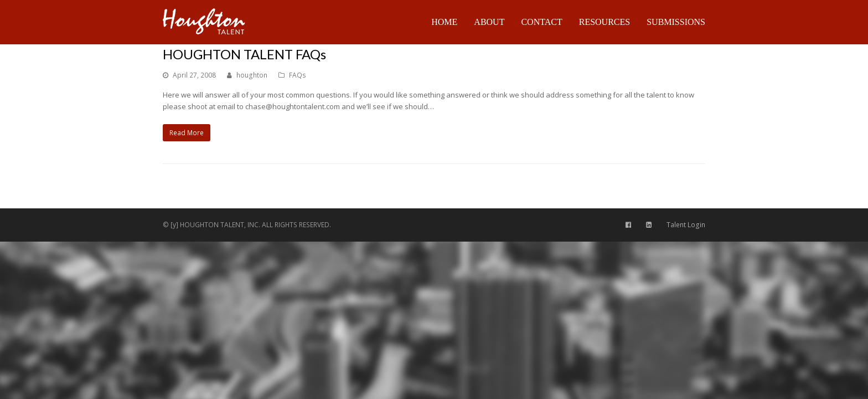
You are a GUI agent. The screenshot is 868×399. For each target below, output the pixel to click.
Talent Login (686, 225)
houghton (252, 75)
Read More (187, 133)
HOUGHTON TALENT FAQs (244, 54)
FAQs (298, 75)
